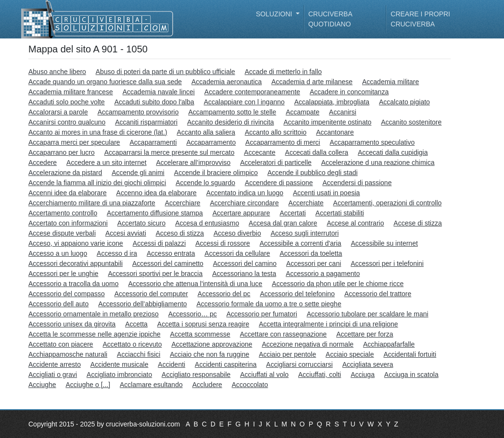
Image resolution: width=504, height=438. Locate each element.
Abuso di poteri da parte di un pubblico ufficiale (165, 72)
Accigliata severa (368, 364)
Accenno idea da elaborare (157, 193)
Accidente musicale (120, 364)
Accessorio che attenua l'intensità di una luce (195, 284)
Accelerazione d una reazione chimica (378, 163)
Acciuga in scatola (411, 375)
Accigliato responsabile (196, 375)
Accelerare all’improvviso (193, 163)
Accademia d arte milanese (312, 82)
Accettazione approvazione (212, 344)
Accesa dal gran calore (283, 223)
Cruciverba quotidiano (330, 19)
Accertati (292, 213)
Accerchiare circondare (245, 203)
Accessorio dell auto (58, 304)
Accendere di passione (279, 183)
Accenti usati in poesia (326, 193)
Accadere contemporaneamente (252, 92)
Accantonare (335, 132)
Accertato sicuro (141, 223)
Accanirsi (343, 112)
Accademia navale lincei (159, 92)
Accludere (207, 385)
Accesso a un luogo (58, 253)
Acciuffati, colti (320, 375)
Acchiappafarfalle (389, 344)
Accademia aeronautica (227, 82)
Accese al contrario (355, 223)
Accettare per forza (365, 334)
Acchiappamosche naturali (68, 354)
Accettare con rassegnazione (283, 334)
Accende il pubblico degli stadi (313, 173)
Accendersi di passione (357, 183)
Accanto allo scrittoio (276, 132)
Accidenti (171, 364)
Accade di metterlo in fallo (283, 72)
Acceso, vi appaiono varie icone (76, 243)
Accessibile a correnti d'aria (301, 243)
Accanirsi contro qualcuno (67, 122)
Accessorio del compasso (67, 294)
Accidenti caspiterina (226, 364)
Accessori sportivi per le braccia (155, 274)
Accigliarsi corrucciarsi (299, 364)
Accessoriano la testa (244, 274)
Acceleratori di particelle (276, 163)
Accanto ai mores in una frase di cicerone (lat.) (98, 132)
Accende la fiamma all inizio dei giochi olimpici (97, 183)
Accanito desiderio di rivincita (231, 122)
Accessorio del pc (224, 294)
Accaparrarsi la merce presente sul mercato (170, 152)
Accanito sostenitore (411, 122)
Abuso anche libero (57, 72)
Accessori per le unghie (63, 274)
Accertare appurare (241, 213)
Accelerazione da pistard (65, 173)
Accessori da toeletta (311, 253)
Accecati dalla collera (317, 152)
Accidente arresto (55, 364)
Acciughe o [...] (88, 385)
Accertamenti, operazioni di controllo (388, 203)
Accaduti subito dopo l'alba (154, 102)
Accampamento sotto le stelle (232, 112)
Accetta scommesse (200, 334)
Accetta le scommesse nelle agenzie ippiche (94, 334)
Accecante (259, 152)
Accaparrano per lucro (62, 152)
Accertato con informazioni (68, 223)
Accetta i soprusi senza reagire (203, 324)
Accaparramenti (153, 142)
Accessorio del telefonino (297, 294)
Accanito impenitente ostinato (327, 122)
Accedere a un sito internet (107, 163)
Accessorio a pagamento (323, 274)
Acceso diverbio (237, 233)
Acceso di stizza (180, 233)
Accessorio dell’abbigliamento (142, 304)
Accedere (43, 163)
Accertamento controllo (63, 213)
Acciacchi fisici (139, 354)
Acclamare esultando (151, 385)
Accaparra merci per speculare (74, 142)
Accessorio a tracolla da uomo (74, 284)
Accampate (302, 112)
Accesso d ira (117, 253)
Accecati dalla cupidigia (393, 152)
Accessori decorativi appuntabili (76, 263)
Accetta (136, 324)
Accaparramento (211, 142)
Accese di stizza (417, 223)
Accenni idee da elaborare (68, 193)
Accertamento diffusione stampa (155, 213)
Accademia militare (391, 82)
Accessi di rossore (223, 243)
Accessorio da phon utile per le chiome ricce (338, 284)
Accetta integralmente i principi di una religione (328, 324)
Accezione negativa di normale (308, 344)
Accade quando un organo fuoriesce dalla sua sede (105, 82)
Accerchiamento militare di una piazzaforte (92, 203)
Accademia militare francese (71, 92)
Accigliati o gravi (53, 375)
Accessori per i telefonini (387, 263)
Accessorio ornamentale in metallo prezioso (94, 314)
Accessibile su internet (384, 243)
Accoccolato (250, 385)
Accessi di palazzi (159, 243)
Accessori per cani (314, 263)
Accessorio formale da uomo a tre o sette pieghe (269, 304)
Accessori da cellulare (237, 253)
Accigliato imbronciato (119, 375)
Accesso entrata (171, 253)
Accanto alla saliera (206, 132)
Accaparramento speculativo (372, 142)
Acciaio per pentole (287, 354)
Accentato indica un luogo (245, 193)
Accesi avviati (126, 233)
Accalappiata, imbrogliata (332, 102)
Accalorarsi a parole (58, 112)
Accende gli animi (138, 173)
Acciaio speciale (350, 354)
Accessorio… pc (193, 314)
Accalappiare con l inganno (244, 102)
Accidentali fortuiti (410, 354)
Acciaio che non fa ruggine (209, 354)
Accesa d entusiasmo (207, 223)
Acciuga (363, 375)
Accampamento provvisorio (138, 112)
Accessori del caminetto (168, 263)
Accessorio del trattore (378, 294)
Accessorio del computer (151, 294)
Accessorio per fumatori (262, 314)
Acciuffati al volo (264, 375)
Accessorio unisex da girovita (72, 324)
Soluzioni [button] (275, 14)
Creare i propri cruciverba (420, 19)
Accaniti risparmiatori (146, 122)
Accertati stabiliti (340, 213)
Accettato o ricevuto (132, 344)
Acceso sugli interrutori (305, 233)
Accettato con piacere (61, 344)
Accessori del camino (245, 263)
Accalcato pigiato (404, 102)
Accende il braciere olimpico (216, 173)
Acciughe (42, 385)
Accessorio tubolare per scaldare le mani (368, 314)
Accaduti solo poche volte (67, 102)
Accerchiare (183, 203)
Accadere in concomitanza (349, 92)
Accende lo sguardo (205, 183)
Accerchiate (306, 203)
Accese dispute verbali (62, 233)
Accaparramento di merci (283, 142)
